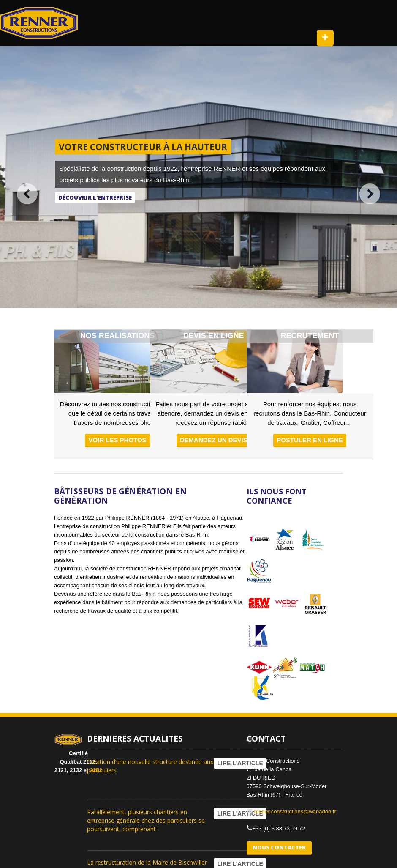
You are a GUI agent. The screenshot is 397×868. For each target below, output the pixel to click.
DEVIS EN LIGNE (214, 336)
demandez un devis (214, 440)
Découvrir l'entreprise (95, 197)
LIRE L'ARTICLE (240, 763)
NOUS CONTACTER (279, 847)
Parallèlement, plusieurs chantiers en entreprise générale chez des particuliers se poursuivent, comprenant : (146, 820)
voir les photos (117, 440)
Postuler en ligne (310, 440)
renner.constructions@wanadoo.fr (295, 812)
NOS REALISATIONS (118, 336)
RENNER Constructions (39, 23)
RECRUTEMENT (310, 336)
